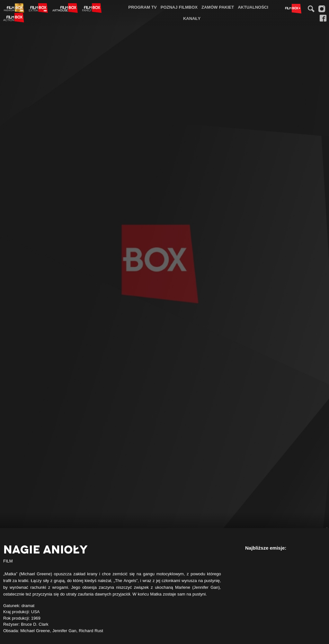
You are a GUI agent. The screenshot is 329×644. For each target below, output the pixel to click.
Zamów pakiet (218, 7)
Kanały (192, 18)
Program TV (142, 7)
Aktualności (253, 7)
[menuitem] (142, 7)
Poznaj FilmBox (179, 7)
